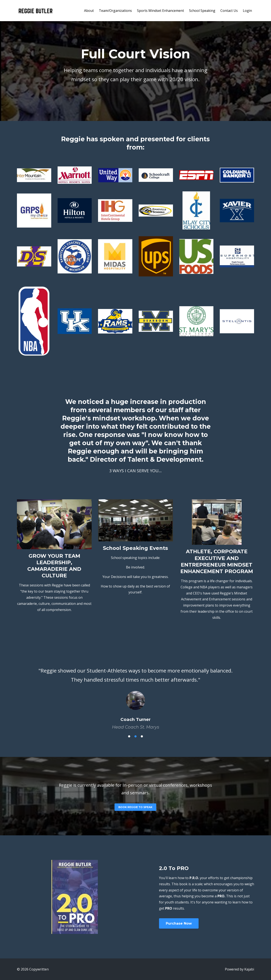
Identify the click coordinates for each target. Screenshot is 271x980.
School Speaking (202, 11)
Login (247, 11)
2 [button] (135, 736)
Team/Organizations (115, 11)
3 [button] (142, 736)
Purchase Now (179, 923)
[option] (135, 695)
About (89, 11)
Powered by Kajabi (239, 969)
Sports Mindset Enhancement (160, 11)
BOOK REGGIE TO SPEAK (135, 807)
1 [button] (129, 736)
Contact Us (229, 11)
